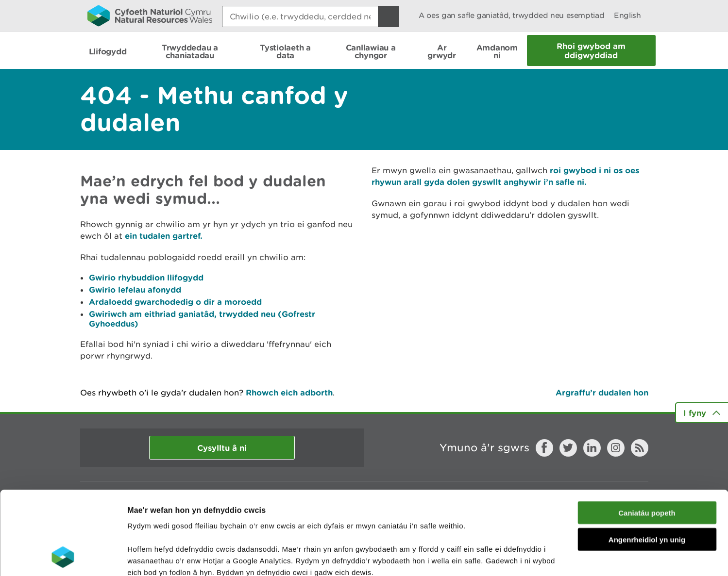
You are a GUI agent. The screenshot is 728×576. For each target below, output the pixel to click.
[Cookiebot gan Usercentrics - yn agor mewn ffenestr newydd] (63, 557)
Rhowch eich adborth (289, 392)
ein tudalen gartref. (164, 236)
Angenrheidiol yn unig (647, 461)
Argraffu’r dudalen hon (602, 392)
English (627, 15)
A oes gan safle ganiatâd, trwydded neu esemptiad (511, 15)
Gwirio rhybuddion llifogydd (146, 277)
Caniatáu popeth (647, 435)
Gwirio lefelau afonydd (135, 289)
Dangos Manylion (540, 557)
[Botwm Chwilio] (389, 16)
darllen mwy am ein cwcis (195, 518)
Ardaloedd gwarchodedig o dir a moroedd (175, 302)
